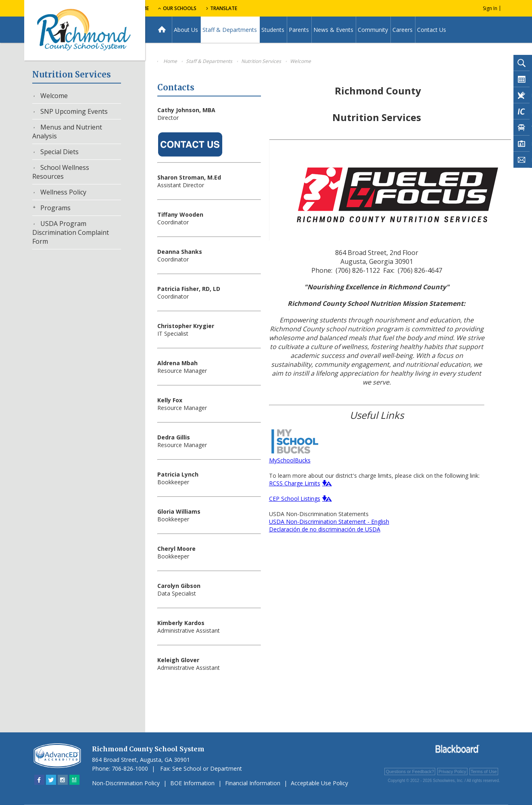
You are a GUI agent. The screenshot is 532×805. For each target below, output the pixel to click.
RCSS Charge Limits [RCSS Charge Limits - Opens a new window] (295, 483)
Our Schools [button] (231, 8)
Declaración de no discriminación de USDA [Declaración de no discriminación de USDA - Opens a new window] (325, 529)
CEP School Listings (295, 499)
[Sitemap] (74, 780)
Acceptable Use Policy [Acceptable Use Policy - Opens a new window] (319, 783)
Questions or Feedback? (410, 772)
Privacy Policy (452, 772)
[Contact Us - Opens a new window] (190, 157)
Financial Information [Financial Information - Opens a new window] (253, 783)
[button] (326, 483)
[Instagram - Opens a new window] (63, 780)
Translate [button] (277, 8)
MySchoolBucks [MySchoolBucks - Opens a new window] (290, 460)
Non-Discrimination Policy (126, 783)
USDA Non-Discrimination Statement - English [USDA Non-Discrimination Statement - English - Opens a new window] (329, 522)
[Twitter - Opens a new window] (51, 780)
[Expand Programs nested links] (36, 207)
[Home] (162, 30)
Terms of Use (484, 772)
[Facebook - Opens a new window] (39, 780)
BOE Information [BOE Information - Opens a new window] (192, 783)
